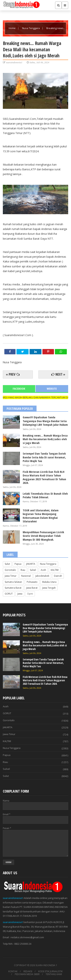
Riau (23, 570)
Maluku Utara (49, 582)
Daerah (58, 576)
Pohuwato (32, 582)
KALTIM (55, 570)
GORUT (9, 594)
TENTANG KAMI (54, 974)
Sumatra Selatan (13, 582)
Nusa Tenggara (31, 28)
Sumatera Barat (13, 588)
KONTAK (13, 971)
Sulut (7, 564)
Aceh (43, 570)
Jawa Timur (11, 576)
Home (12, 28)
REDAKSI (28, 971)
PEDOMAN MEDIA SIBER (27, 974)
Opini (30, 594)
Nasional (26, 576)
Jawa (20, 594)
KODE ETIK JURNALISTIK (50, 971)
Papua (18, 564)
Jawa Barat (32, 588)
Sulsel (33, 570)
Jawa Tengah (49, 588)
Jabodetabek (42, 576)
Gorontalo (10, 570)
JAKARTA (31, 564)
